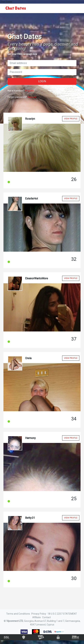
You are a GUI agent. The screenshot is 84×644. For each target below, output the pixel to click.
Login (42, 81)
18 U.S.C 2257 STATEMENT (62, 614)
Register (30, 91)
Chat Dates (16, 8)
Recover (32, 97)
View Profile (71, 119)
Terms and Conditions (18, 614)
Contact (46, 617)
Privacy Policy (39, 614)
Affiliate (37, 617)
